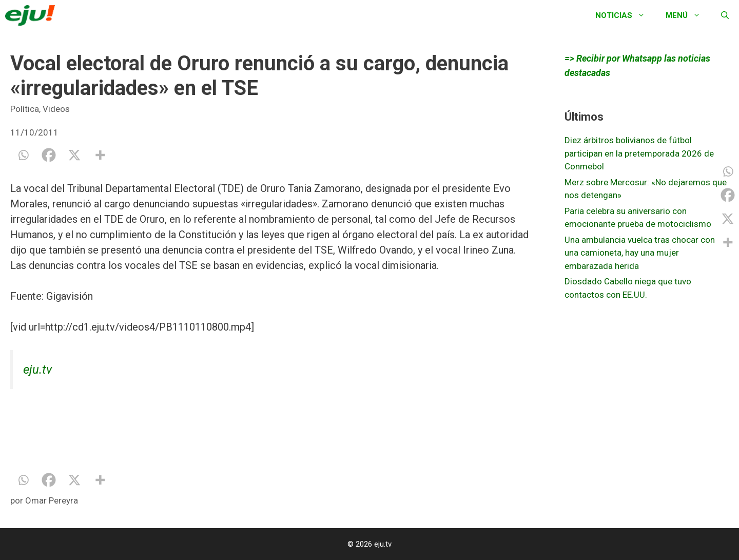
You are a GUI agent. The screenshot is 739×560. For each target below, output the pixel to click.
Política (25, 109)
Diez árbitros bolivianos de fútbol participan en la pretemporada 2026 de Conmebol (639, 153)
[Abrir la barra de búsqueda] (725, 15)
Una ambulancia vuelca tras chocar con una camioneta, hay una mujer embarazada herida (640, 253)
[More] (100, 155)
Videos (56, 109)
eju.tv (37, 370)
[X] (74, 155)
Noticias (625, 15)
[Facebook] (49, 155)
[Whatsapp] (23, 155)
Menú (688, 15)
